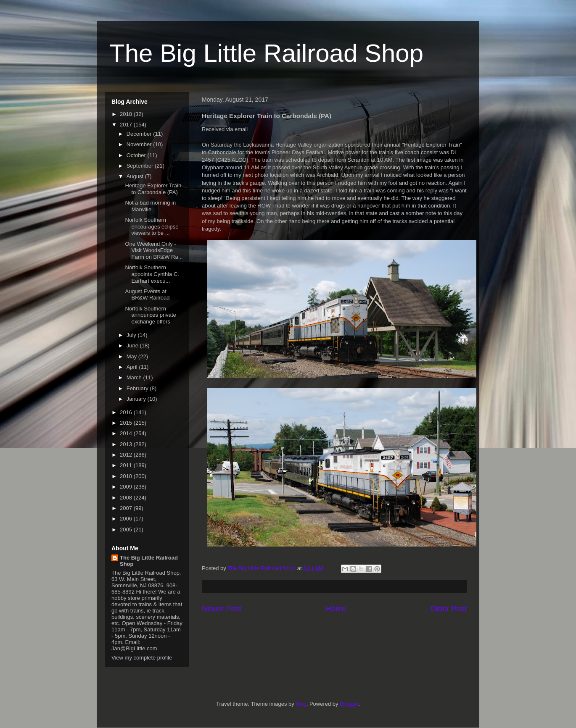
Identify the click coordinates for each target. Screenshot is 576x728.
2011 (127, 465)
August (136, 176)
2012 (127, 455)
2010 (127, 476)
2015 (127, 423)
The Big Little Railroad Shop (266, 53)
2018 (127, 114)
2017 (127, 125)
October (137, 155)
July (132, 335)
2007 (127, 508)
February (138, 388)
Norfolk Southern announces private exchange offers (150, 315)
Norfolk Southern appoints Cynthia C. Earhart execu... (152, 274)
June (133, 346)
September (141, 166)
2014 (127, 433)
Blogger (349, 704)
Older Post (449, 609)
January (137, 399)
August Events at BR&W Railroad (147, 295)
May (132, 356)
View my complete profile (142, 658)
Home (336, 609)
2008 (127, 498)
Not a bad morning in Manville (150, 206)
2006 (127, 519)
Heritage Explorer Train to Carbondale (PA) (153, 189)
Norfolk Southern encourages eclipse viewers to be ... (152, 226)
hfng (301, 704)
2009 (127, 487)
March (135, 377)
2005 (127, 530)
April (133, 367)
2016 (127, 412)
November (140, 144)
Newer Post (222, 609)
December (140, 134)
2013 (127, 444)
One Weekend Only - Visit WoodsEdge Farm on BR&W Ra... (154, 250)
